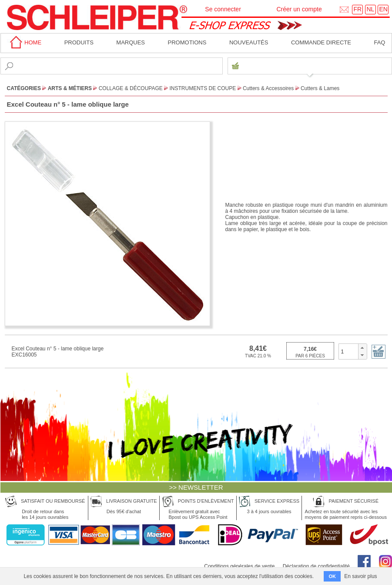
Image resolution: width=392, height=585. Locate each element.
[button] (362, 348)
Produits (79, 42)
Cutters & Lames (320, 88)
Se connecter (223, 9)
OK (332, 576)
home (24, 42)
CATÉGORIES (24, 88)
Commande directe (321, 42)
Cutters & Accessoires (268, 88)
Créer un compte (299, 9)
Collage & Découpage (131, 88)
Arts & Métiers (70, 88)
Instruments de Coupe (203, 88)
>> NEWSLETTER (196, 487)
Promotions (187, 42)
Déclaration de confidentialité (316, 566)
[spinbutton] (349, 351)
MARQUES (131, 42)
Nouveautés (249, 42)
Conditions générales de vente (239, 566)
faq (379, 42)
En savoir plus (360, 576)
